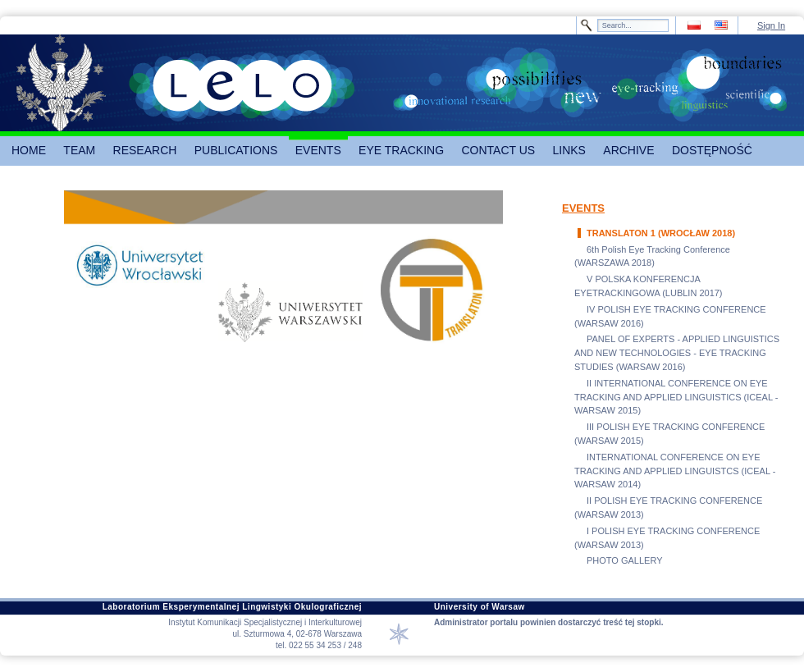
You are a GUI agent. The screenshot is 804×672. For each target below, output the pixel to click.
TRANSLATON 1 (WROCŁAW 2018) (661, 233)
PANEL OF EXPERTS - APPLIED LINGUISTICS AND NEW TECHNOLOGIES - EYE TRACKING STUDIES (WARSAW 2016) (677, 353)
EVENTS (583, 208)
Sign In (771, 25)
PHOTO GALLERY (625, 560)
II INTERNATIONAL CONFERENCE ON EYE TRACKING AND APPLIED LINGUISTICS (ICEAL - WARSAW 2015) (676, 397)
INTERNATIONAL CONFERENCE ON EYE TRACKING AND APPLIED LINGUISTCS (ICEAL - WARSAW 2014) (675, 471)
